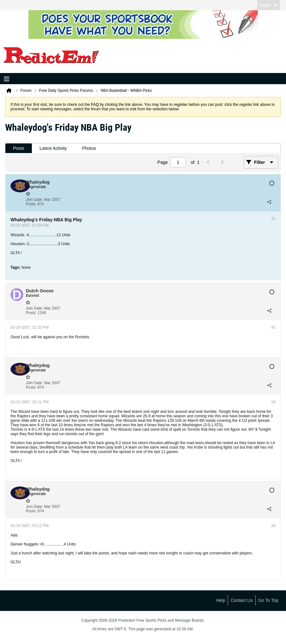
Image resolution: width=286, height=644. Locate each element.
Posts (19, 148)
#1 (273, 219)
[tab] (19, 148)
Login (269, 5)
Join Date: (34, 200)
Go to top (268, 600)
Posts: (31, 204)
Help (221, 600)
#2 (273, 327)
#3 (273, 402)
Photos (89, 148)
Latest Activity (53, 148)
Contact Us (242, 600)
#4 (273, 526)
